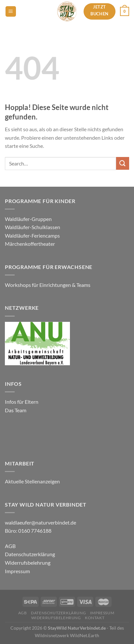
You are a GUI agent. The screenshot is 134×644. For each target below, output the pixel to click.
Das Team (16, 410)
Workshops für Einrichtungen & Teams (48, 285)
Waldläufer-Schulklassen (33, 227)
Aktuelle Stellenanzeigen (33, 481)
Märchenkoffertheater (30, 244)
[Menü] (11, 12)
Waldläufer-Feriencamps (32, 236)
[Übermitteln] (123, 163)
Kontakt (95, 618)
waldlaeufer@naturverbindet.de (40, 522)
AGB (10, 546)
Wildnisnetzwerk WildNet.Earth (67, 635)
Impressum (17, 571)
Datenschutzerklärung (30, 554)
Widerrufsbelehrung (28, 563)
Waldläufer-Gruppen (28, 219)
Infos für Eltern (22, 402)
